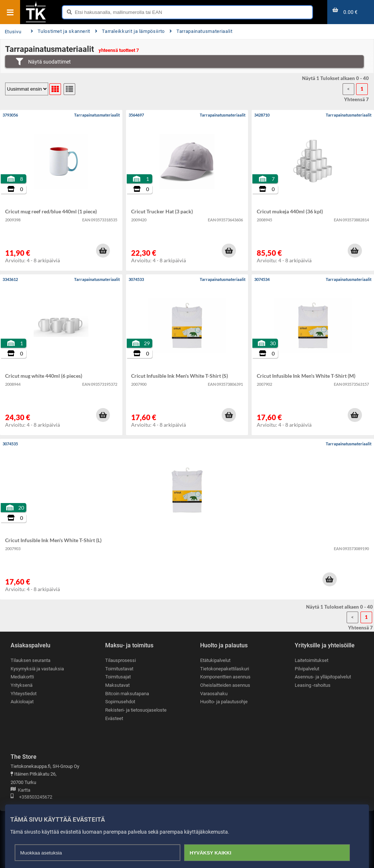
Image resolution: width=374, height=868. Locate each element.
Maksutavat (117, 685)
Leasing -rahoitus (313, 685)
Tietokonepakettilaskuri (225, 669)
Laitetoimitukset (312, 660)
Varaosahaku (214, 694)
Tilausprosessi (121, 660)
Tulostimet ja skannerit (60, 31)
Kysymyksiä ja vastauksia (37, 669)
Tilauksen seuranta (30, 660)
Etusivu (13, 32)
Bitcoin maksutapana (127, 694)
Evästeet (114, 718)
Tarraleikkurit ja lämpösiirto (130, 31)
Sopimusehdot (120, 702)
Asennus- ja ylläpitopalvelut (323, 677)
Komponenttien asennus (225, 677)
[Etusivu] (36, 22)
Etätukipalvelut (215, 660)
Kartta (20, 790)
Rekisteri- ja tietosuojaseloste (136, 710)
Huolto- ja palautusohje (224, 702)
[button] (103, 251)
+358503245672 (31, 797)
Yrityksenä (22, 685)
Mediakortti (22, 677)
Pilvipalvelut (307, 669)
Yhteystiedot (24, 694)
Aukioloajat (22, 702)
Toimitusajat (118, 677)
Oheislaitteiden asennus (225, 685)
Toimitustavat (119, 669)
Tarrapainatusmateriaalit (201, 31)
